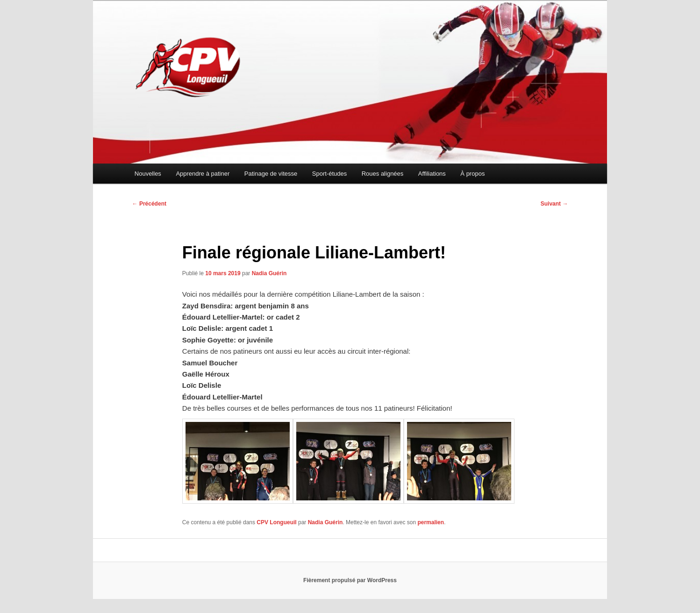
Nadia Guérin (269, 273)
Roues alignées (383, 174)
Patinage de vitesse (271, 174)
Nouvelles (148, 174)
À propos (472, 174)
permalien (431, 522)
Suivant (554, 204)
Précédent (149, 204)
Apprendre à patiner (203, 174)
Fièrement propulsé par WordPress (350, 580)
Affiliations (432, 174)
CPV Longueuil (276, 522)
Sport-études (329, 174)
